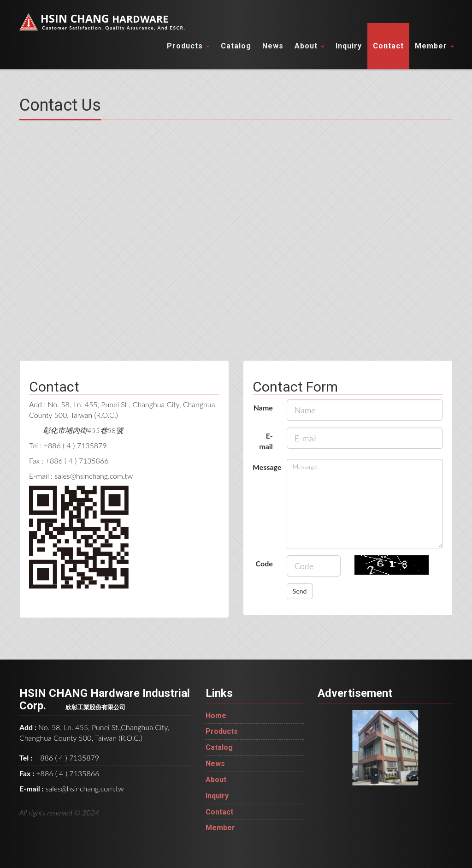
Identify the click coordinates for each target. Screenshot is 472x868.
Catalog (236, 46)
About (310, 46)
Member (434, 46)
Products (188, 46)
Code (264, 563)
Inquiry (349, 46)
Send (300, 591)
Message (266, 467)
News (273, 46)
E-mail (266, 441)
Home (216, 716)
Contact (388, 46)
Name (263, 407)
